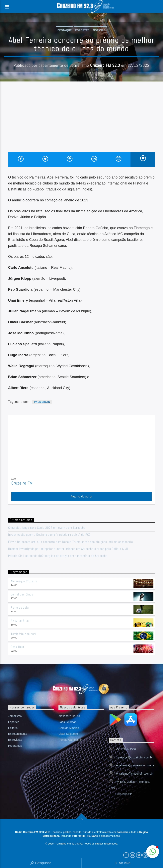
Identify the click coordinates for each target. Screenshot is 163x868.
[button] (153, 852)
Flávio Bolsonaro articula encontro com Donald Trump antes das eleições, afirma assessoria (71, 542)
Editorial (13, 728)
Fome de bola (20, 608)
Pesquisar (41, 863)
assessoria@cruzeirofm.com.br (135, 765)
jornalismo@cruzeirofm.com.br (134, 774)
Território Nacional (24, 634)
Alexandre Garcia (69, 716)
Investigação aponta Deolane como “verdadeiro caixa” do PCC (49, 535)
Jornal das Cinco (22, 594)
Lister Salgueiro (68, 734)
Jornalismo (15, 716)
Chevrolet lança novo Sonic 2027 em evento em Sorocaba (47, 528)
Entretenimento (18, 734)
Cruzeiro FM (22, 483)
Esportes (82, 30)
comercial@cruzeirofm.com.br (134, 757)
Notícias (99, 30)
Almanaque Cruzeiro (24, 581)
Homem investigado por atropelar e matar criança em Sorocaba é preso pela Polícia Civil (68, 549)
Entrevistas (15, 740)
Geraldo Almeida (69, 728)
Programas (15, 746)
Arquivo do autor (82, 496)
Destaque (65, 30)
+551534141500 (126, 749)
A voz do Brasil (21, 621)
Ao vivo (122, 863)
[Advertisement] (81, 122)
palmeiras (42, 402)
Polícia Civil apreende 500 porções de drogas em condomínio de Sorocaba (58, 556)
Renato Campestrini (71, 740)
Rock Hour (18, 647)
